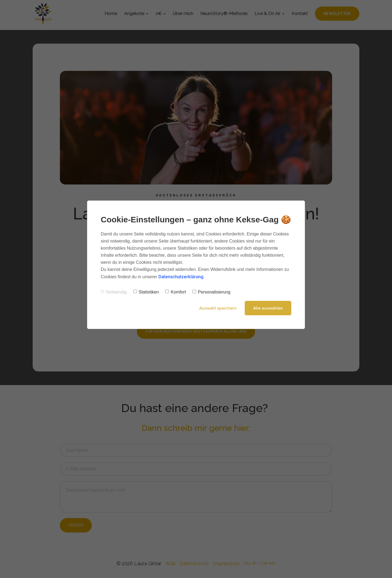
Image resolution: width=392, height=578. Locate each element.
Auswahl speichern (218, 308)
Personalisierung (211, 292)
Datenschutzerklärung (181, 277)
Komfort (176, 292)
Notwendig (114, 292)
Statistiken (146, 292)
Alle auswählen (268, 308)
